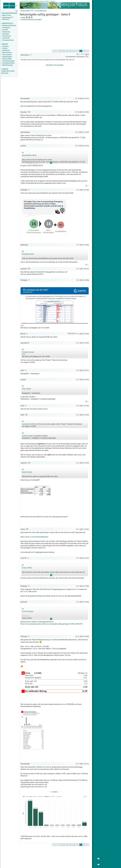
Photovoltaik (7, 59)
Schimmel (6, 38)
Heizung (5, 46)
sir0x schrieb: (27, 389)
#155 (87, 463)
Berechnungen (7, 65)
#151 (87, 370)
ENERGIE (5, 44)
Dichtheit (5, 34)
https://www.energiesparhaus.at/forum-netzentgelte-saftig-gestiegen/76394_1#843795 (52, 624)
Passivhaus (6, 36)
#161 (87, 764)
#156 (87, 529)
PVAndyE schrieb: (28, 254)
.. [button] (51, 163)
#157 (87, 558)
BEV (65, 455)
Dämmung (6, 32)
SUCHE (5, 73)
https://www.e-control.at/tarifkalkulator (34, 537)
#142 (87, 112)
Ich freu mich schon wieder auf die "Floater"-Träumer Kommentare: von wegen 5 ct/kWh (52, 424)
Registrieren (6, 17)
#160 (87, 636)
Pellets (4, 48)
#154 (87, 415)
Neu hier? (5, 19)
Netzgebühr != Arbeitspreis (36, 390)
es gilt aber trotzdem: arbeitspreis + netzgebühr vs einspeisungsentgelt (39, 436)
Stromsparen (7, 55)
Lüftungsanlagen (8, 61)
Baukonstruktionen (9, 25)
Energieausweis (8, 40)
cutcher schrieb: (27, 436)
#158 (87, 586)
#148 (87, 280)
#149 (87, 334)
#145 (87, 190)
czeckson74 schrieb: (29, 424)
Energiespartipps (8, 63)
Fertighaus (6, 28)
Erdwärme (6, 50)
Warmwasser (7, 52)
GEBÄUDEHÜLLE (7, 23)
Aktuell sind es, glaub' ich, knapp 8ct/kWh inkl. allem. (40, 474)
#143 (87, 132)
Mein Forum (6, 15)
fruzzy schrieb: (27, 568)
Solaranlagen (7, 57)
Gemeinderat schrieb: (29, 155)
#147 (87, 269)
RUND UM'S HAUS (8, 71)
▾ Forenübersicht (41, 11)
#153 (87, 406)
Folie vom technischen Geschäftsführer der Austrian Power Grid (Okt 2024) (48, 255)
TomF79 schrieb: (28, 611)
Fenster (5, 30)
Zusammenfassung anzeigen (31, 19)
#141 (87, 98)
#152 (87, 380)
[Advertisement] (55, 35)
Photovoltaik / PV (27, 11)
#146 (87, 245)
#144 (87, 146)
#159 (87, 602)
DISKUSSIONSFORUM (9, 13)
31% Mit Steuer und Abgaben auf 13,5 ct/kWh (36, 354)
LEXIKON (5, 69)
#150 (87, 343)
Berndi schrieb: (27, 472)
